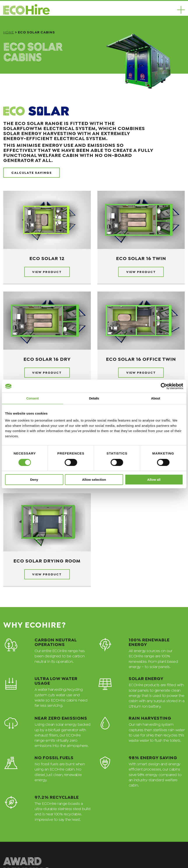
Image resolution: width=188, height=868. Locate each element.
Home (9, 32)
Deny (34, 480)
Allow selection (94, 480)
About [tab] (155, 398)
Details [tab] (94, 398)
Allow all (154, 480)
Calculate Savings (32, 172)
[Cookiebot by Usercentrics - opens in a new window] (164, 386)
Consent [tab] (33, 398)
